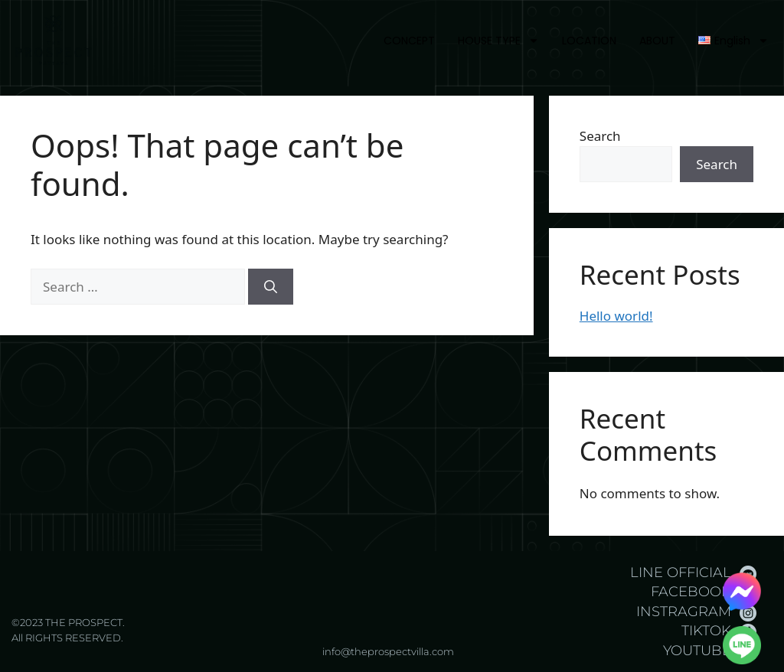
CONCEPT (409, 41)
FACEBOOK (691, 592)
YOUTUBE (697, 651)
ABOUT (657, 41)
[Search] (271, 287)
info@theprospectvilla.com (388, 651)
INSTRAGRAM (684, 612)
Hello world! (616, 316)
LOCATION (589, 41)
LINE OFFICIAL (681, 573)
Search (600, 136)
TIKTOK (706, 631)
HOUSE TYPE (498, 41)
